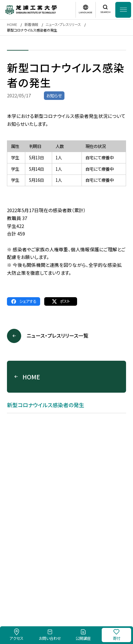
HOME (12, 24)
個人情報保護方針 (96, 585)
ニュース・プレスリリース (63, 24)
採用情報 (29, 585)
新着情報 (31, 24)
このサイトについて (58, 585)
